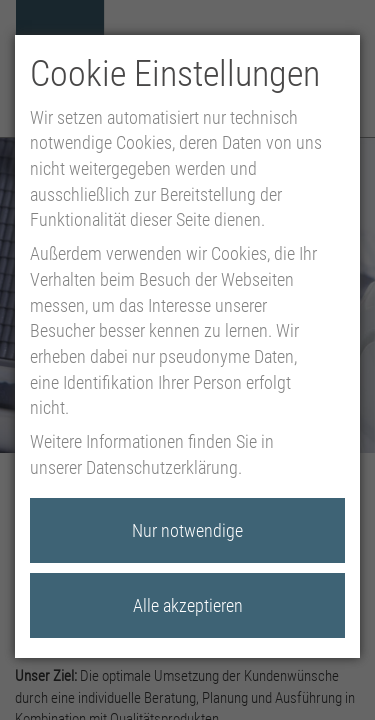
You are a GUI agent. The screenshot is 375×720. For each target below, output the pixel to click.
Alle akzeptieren (188, 605)
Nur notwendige (187, 530)
